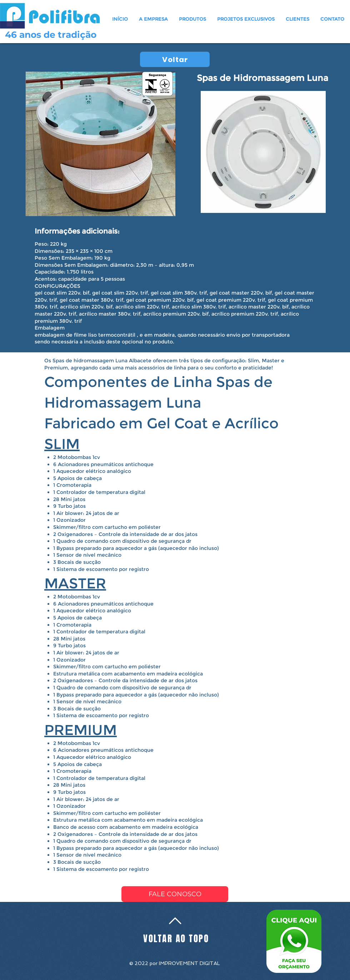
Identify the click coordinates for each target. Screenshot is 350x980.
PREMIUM (81, 730)
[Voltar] (175, 59)
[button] (193, 19)
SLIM (62, 444)
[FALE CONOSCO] (175, 894)
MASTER (75, 583)
